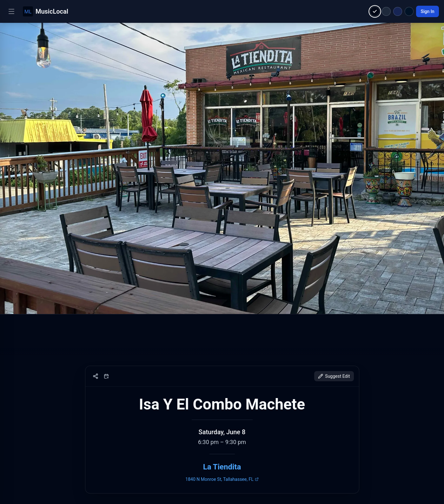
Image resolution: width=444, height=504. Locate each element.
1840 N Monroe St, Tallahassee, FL (222, 479)
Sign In (427, 11)
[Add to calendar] (106, 376)
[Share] (96, 376)
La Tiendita (222, 467)
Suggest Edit (334, 376)
